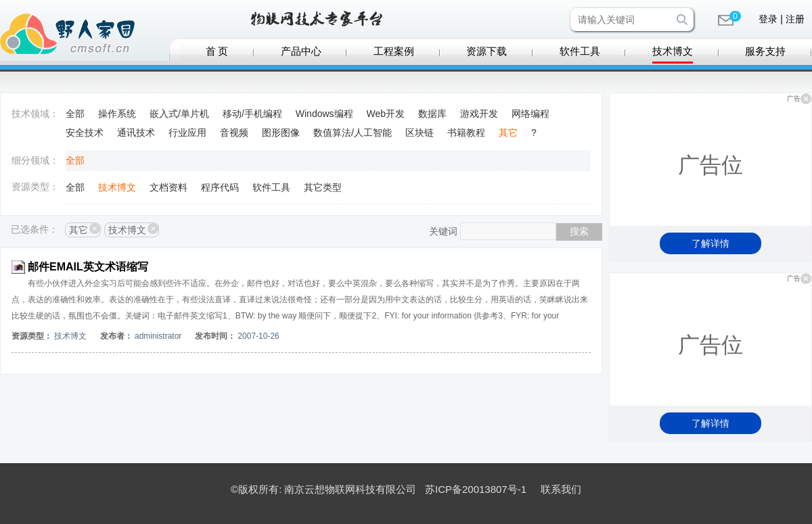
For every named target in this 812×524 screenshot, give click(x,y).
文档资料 (168, 187)
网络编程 (531, 114)
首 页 (217, 51)
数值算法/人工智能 (353, 133)
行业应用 (187, 133)
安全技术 (85, 133)
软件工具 (580, 51)
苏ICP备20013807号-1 (476, 489)
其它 (508, 133)
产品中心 (301, 51)
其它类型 (323, 187)
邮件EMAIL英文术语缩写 (88, 267)
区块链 (420, 133)
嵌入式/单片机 (179, 114)
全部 (75, 114)
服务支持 (765, 51)
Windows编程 (324, 114)
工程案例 (394, 51)
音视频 (234, 133)
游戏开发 (479, 114)
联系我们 (561, 489)
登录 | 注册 (781, 19)
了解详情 (710, 243)
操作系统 (117, 114)
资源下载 (487, 51)
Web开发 (386, 114)
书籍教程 (466, 133)
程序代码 (220, 187)
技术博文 (673, 51)
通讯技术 (136, 133)
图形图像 (281, 133)
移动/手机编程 (252, 114)
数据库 (432, 114)
